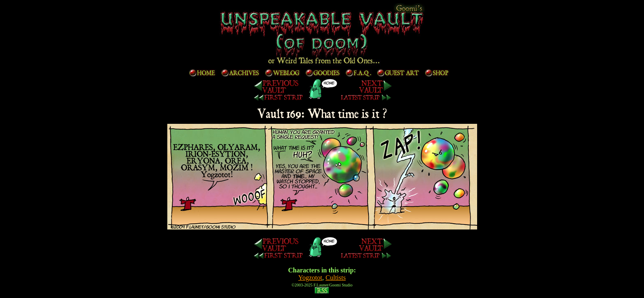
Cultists (336, 278)
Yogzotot (310, 278)
